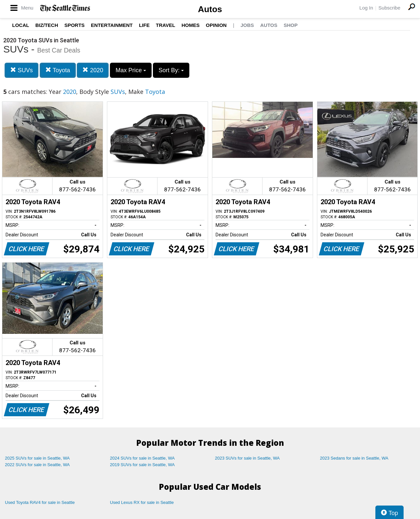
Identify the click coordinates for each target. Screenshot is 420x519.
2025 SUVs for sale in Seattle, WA (37, 458)
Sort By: (171, 70)
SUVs (21, 70)
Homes (190, 25)
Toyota (58, 70)
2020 (93, 70)
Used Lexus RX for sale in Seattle (142, 502)
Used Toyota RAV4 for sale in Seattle (40, 502)
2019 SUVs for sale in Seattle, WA (142, 465)
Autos (210, 9)
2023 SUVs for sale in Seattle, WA (247, 458)
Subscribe (389, 8)
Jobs (247, 25)
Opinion (216, 25)
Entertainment (112, 25)
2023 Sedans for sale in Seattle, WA (354, 458)
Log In (366, 8)
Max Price (131, 70)
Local (21, 25)
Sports (74, 25)
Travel (166, 25)
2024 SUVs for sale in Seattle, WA (142, 458)
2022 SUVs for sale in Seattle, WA (37, 465)
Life (144, 25)
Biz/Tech (47, 25)
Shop (291, 25)
